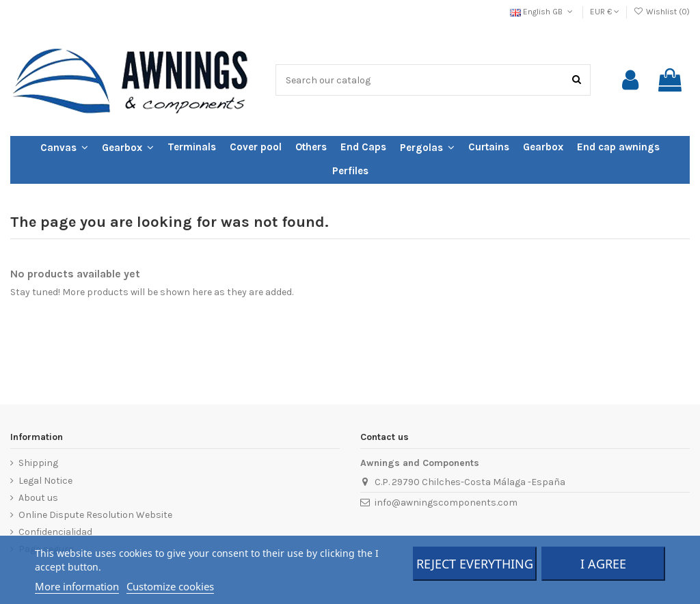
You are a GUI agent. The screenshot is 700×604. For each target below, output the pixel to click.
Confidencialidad (55, 532)
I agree (603, 564)
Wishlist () (662, 12)
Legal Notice (45, 481)
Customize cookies (170, 586)
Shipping (38, 463)
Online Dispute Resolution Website (95, 515)
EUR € (605, 12)
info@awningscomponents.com (446, 503)
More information (77, 586)
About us (38, 498)
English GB (542, 12)
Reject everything (475, 564)
